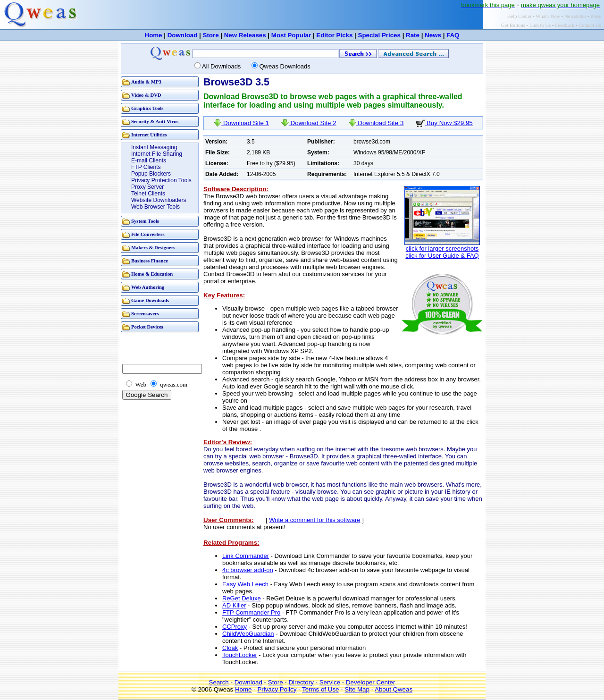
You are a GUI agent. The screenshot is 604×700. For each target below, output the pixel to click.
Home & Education (152, 274)
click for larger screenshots (442, 249)
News (433, 35)
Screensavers (145, 314)
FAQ (453, 35)
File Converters (148, 234)
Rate (413, 35)
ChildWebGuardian (248, 634)
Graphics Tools (147, 108)
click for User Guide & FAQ (442, 256)
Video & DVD (146, 95)
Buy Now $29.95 (444, 123)
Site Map (357, 689)
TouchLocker (240, 655)
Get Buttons (513, 25)
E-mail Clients (149, 160)
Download (183, 35)
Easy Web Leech (245, 584)
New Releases (245, 35)
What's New (548, 16)
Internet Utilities (149, 135)
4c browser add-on (248, 570)
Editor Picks (334, 35)
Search (219, 682)
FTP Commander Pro (251, 612)
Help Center (520, 16)
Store (211, 35)
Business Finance (150, 261)
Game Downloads (150, 300)
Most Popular (291, 35)
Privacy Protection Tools (161, 180)
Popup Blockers (151, 174)
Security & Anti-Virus (155, 122)
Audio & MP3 (146, 82)
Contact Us (590, 25)
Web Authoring (148, 287)
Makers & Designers (153, 248)
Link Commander (246, 556)
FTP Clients (146, 167)
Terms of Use (321, 689)
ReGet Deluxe (242, 598)
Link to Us (540, 25)
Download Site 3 (376, 123)
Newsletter (575, 16)
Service (330, 682)
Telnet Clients (148, 194)
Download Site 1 (241, 123)
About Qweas (394, 689)
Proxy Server (147, 187)
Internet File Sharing (157, 154)
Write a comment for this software (315, 520)
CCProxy (235, 627)
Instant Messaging (154, 147)
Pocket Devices (147, 327)
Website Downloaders (159, 200)
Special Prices (379, 35)
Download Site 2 (309, 123)
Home (154, 35)
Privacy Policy (277, 689)
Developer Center (370, 682)
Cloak (230, 648)
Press (596, 16)
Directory (301, 682)
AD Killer (234, 605)
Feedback (565, 25)
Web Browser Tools (155, 207)
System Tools (145, 221)
